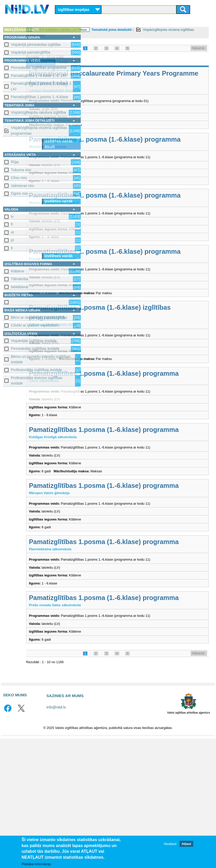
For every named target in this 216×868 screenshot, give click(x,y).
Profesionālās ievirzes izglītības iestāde (37, 381)
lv (12, 216)
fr (12, 224)
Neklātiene (20, 287)
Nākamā (198, 48)
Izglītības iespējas (74, 10)
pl (12, 240)
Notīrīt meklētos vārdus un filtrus (119, 30)
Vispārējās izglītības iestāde (34, 341)
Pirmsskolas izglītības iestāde (35, 349)
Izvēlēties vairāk (59, 141)
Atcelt (50, 147)
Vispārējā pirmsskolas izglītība (36, 45)
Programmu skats (100, 62)
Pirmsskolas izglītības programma (39, 68)
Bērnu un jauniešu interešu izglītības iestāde (41, 359)
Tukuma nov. (21, 170)
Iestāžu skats (127, 62)
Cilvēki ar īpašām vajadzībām (35, 325)
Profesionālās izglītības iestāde (36, 370)
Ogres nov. (20, 193)
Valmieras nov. (23, 186)
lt (12, 248)
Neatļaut (170, 844)
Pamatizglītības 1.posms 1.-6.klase (40, 97)
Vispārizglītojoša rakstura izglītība (38, 112)
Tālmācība (20, 279)
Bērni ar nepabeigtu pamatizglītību (39, 317)
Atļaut (186, 844)
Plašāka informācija (36, 864)
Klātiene (18, 271)
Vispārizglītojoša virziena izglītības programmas (39, 130)
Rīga (15, 162)
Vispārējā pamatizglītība (31, 52)
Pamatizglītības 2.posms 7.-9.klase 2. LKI (42, 86)
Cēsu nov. (19, 178)
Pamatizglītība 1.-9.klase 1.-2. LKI (39, 76)
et (12, 232)
